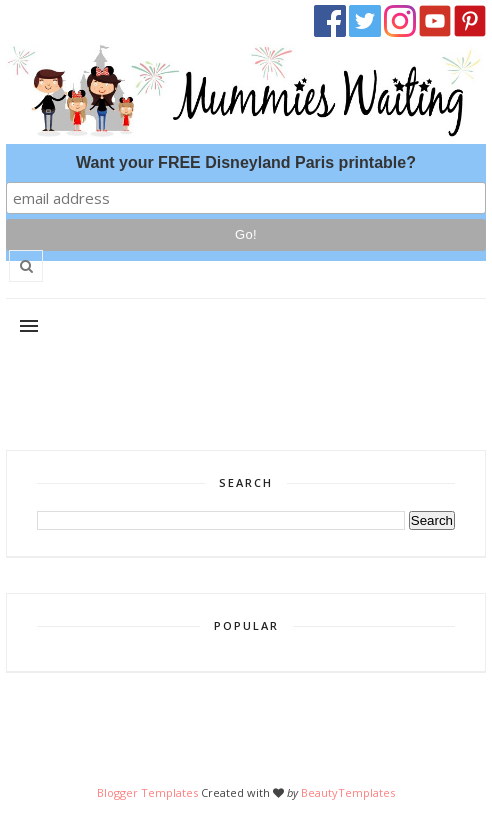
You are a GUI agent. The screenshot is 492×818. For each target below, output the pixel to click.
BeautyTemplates (348, 792)
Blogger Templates (147, 792)
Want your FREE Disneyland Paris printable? (246, 162)
